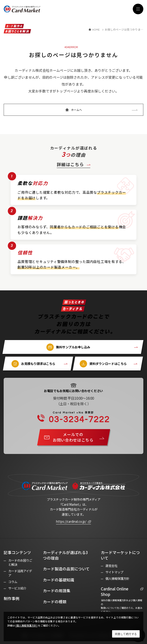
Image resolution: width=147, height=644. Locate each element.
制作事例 (11, 598)
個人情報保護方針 (117, 579)
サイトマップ (114, 572)
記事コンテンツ (17, 552)
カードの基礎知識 (59, 580)
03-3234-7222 (76, 417)
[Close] (126, 634)
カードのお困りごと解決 (20, 563)
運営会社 (111, 566)
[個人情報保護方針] (26, 625)
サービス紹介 (17, 588)
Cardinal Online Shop (115, 592)
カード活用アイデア (20, 573)
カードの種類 (55, 602)
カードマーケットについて (120, 555)
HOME (96, 30)
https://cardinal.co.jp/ (71, 521)
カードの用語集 (57, 591)
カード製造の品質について (66, 569)
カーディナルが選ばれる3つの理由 (65, 555)
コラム (13, 582)
